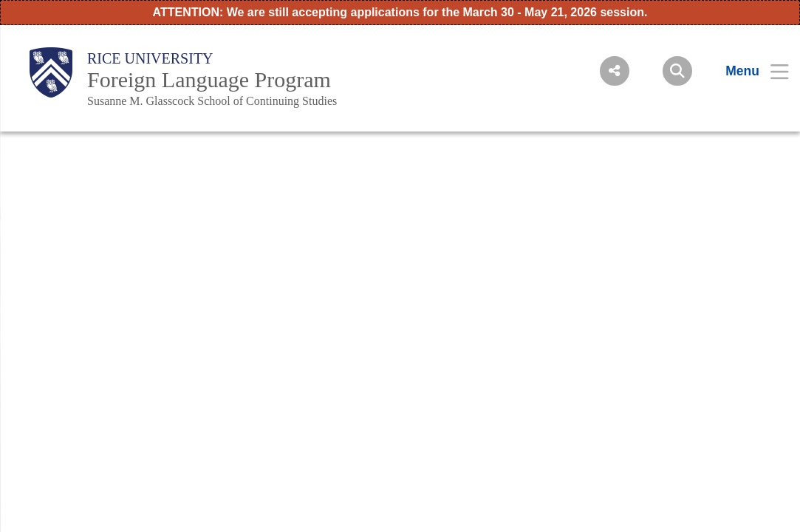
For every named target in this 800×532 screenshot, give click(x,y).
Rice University (150, 58)
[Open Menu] (748, 71)
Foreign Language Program (209, 79)
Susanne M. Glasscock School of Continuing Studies (212, 101)
